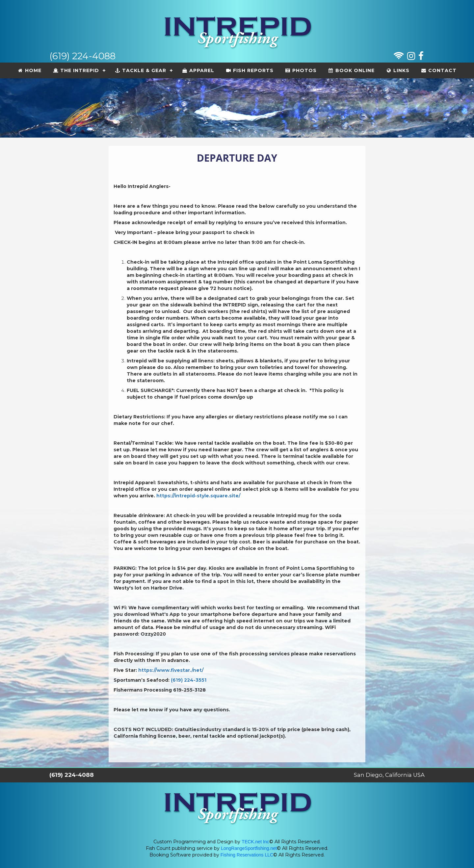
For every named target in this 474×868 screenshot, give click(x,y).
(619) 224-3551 (188, 680)
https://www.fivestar (164, 670)
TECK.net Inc (255, 842)
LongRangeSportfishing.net (249, 848)
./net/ (197, 670)
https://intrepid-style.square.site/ (198, 496)
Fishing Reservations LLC (247, 855)
